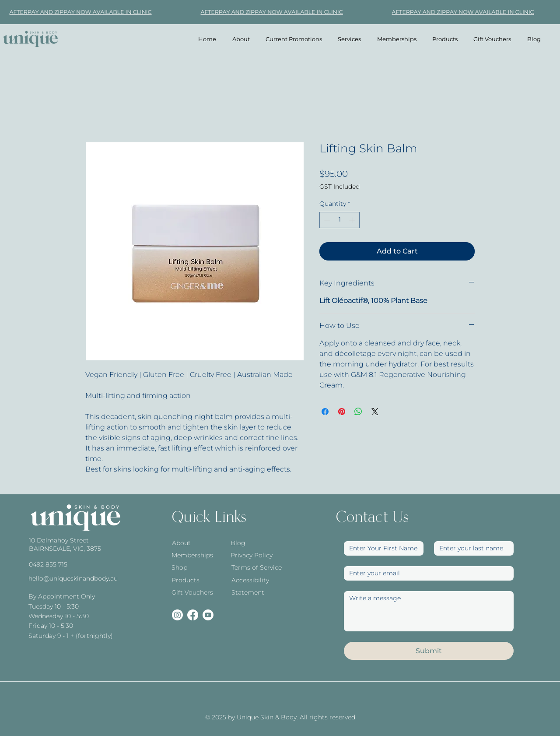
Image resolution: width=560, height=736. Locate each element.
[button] (349, 39)
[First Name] (381, 548)
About (181, 543)
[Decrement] (326, 220)
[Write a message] (429, 611)
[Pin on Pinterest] (342, 412)
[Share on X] (375, 412)
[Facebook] (193, 615)
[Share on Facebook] (325, 412)
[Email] (426, 573)
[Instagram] (177, 615)
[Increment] (353, 220)
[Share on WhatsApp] (358, 412)
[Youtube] (208, 615)
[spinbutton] (339, 220)
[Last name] (471, 548)
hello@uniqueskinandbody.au (73, 578)
